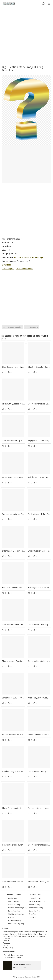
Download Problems (25, 268)
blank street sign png (16, 924)
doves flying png (15, 920)
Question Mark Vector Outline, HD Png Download (23, 624)
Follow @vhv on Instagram (13, 955)
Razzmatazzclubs (21, 257)
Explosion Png (34, 905)
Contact (6, 941)
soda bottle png (14, 905)
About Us (7, 943)
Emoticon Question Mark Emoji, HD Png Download (24, 588)
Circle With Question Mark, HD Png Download (22, 404)
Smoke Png (33, 917)
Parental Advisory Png (37, 901)
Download (7, 265)
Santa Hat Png (34, 911)
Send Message (36, 257)
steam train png (14, 911)
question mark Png (36, 908)
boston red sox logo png (18, 908)
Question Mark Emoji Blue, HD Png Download (22, 440)
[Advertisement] (26, 35)
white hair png (14, 901)
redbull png (13, 898)
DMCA (5, 945)
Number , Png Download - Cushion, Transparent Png (25, 771)
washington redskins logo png (16, 916)
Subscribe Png (35, 898)
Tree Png (32, 914)
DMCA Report (8, 268)
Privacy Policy (8, 947)
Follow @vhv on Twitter (12, 958)
